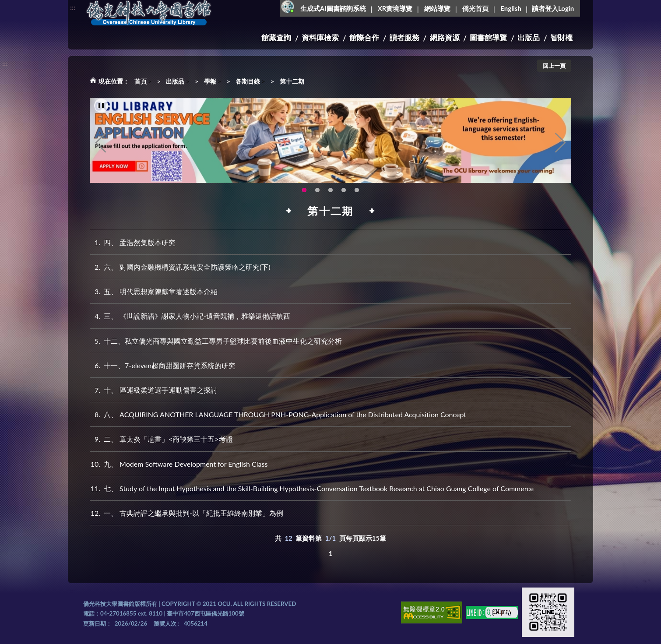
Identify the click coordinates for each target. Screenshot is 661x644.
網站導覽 (437, 8)
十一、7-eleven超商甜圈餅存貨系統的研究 (163, 365)
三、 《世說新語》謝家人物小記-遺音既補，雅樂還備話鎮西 (190, 316)
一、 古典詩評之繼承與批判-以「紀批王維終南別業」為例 (186, 513)
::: (73, 7)
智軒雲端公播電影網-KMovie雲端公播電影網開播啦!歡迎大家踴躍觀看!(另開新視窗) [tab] (344, 199)
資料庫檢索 (320, 37)
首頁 (141, 81)
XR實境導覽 (395, 8)
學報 (210, 81)
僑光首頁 (475, 8)
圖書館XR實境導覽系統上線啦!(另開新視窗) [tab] (330, 199)
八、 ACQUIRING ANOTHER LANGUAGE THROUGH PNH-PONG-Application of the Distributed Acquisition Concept (278, 414)
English (511, 8)
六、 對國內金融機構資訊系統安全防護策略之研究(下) (180, 267)
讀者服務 (404, 37)
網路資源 (445, 37)
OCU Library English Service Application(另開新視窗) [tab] (304, 199)
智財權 (561, 37)
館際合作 (364, 37)
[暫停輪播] (101, 115)
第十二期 (292, 81)
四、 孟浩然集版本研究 (133, 242)
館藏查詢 (276, 37)
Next (560, 152)
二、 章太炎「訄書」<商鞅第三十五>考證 (161, 439)
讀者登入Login (553, 8)
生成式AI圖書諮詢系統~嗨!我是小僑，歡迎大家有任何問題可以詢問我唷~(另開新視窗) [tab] (357, 199)
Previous (101, 152)
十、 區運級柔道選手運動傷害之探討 (154, 390)
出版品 (529, 37)
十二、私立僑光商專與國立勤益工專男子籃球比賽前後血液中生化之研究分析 (216, 341)
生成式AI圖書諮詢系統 (333, 8)
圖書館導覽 (488, 37)
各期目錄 (248, 81)
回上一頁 (554, 66)
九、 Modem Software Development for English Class (179, 464)
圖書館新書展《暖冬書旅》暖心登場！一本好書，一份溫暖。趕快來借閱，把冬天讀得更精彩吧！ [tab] (317, 199)
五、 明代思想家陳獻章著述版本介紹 (154, 291)
